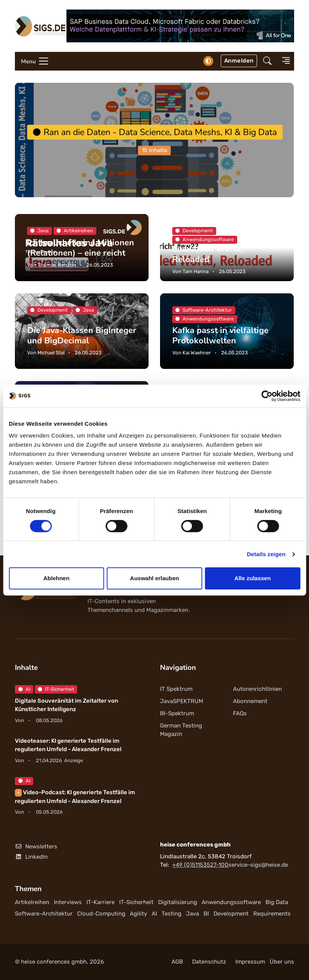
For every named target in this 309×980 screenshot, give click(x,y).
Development (231, 914)
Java (193, 914)
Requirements (272, 914)
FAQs (240, 713)
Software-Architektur (44, 914)
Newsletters (36, 846)
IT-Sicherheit (56, 689)
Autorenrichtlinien (257, 689)
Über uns (282, 962)
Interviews (68, 902)
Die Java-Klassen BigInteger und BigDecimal (82, 336)
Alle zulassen (253, 578)
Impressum (250, 962)
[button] (267, 61)
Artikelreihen (32, 902)
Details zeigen (266, 554)
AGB (177, 962)
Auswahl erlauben (154, 578)
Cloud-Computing (101, 914)
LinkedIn (31, 857)
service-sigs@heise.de (258, 865)
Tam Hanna (196, 271)
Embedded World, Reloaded (207, 254)
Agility (138, 914)
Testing (171, 914)
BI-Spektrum (177, 713)
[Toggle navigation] (32, 61)
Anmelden (239, 61)
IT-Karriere (100, 902)
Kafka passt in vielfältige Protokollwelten (220, 336)
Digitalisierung (178, 902)
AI (24, 689)
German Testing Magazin (181, 730)
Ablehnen (57, 578)
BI (206, 914)
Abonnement (250, 701)
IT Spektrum (176, 689)
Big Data (277, 902)
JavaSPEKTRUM (182, 701)
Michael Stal (51, 353)
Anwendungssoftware (231, 902)
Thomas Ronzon (57, 265)
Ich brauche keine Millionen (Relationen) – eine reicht (81, 248)
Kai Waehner (197, 353)
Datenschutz (209, 962)
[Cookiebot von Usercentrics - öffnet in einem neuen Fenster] (267, 396)
